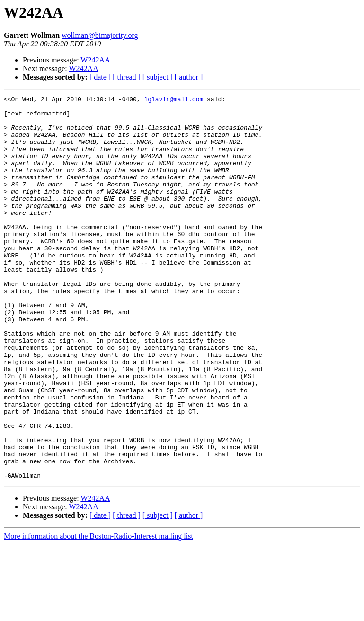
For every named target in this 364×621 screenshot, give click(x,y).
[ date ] (100, 77)
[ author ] (189, 77)
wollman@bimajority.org (100, 35)
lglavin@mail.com (173, 100)
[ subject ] (158, 77)
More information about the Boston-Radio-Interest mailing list (98, 613)
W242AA (95, 60)
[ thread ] (127, 77)
